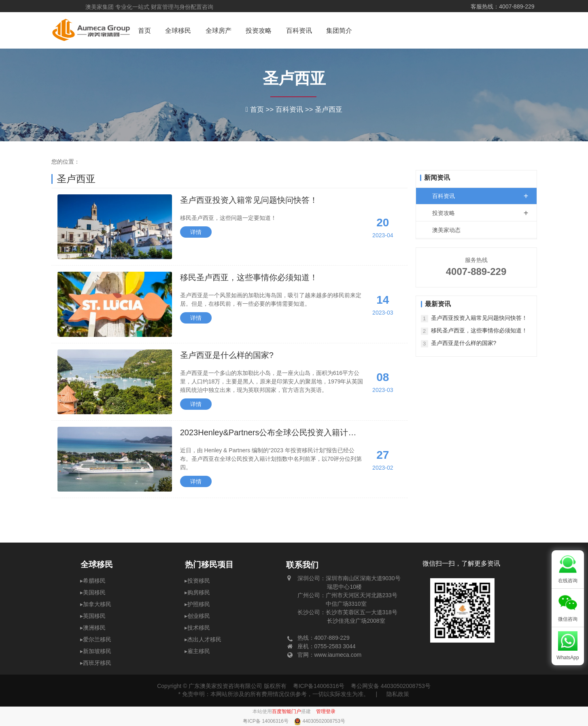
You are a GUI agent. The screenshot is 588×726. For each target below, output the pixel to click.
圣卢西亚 (294, 78)
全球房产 (219, 31)
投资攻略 (259, 31)
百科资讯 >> (295, 110)
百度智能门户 (287, 711)
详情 (196, 232)
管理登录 (326, 711)
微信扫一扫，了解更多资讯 (461, 563)
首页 (144, 31)
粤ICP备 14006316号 (266, 721)
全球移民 (178, 31)
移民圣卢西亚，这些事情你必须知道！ (249, 277)
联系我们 (302, 565)
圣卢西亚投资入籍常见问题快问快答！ (249, 200)
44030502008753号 (324, 721)
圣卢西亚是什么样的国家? (227, 355)
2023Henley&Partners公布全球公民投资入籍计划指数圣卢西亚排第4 (268, 433)
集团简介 (339, 31)
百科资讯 (299, 31)
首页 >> (263, 110)
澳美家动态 (446, 230)
